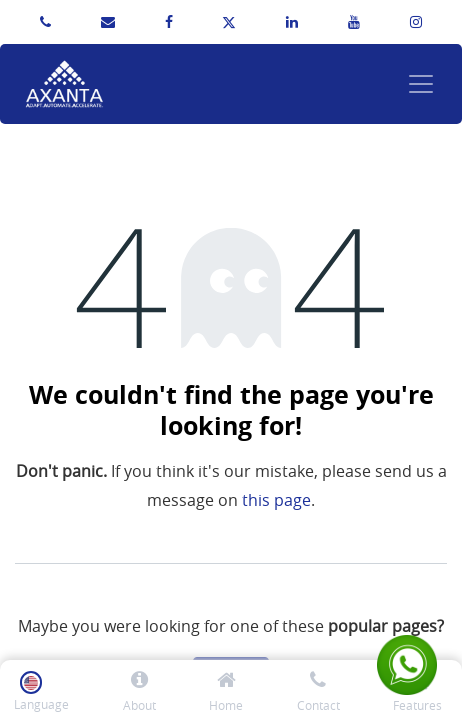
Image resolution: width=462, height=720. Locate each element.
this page (276, 500)
